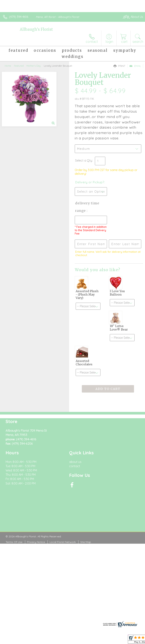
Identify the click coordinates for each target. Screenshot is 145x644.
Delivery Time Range (87, 207)
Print (119, 66)
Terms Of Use (14, 542)
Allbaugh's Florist (36, 29)
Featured (19, 66)
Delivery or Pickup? (90, 182)
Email (135, 66)
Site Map (86, 542)
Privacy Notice (36, 542)
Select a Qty (84, 160)
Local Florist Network (63, 542)
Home (8, 66)
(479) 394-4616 (19, 17)
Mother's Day (34, 66)
